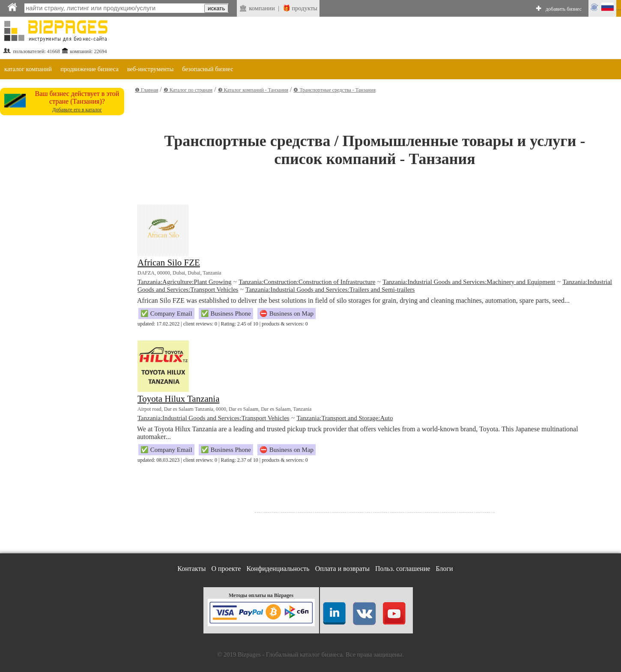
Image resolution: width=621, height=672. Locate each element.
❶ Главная (146, 90)
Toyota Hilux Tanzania (178, 399)
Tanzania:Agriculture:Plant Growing (184, 282)
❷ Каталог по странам (188, 90)
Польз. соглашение (403, 569)
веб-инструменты (151, 69)
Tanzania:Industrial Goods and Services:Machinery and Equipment (469, 282)
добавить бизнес (564, 9)
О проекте (226, 569)
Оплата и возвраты (342, 569)
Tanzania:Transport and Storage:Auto (345, 418)
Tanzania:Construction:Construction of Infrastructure (307, 282)
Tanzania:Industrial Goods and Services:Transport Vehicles (213, 418)
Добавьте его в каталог (77, 110)
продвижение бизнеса (90, 69)
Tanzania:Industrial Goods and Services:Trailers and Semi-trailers (330, 290)
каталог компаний (28, 69)
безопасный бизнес (207, 69)
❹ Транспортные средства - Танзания (334, 90)
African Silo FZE (169, 263)
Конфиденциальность (278, 569)
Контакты (191, 569)
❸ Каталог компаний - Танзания (253, 90)
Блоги (445, 569)
